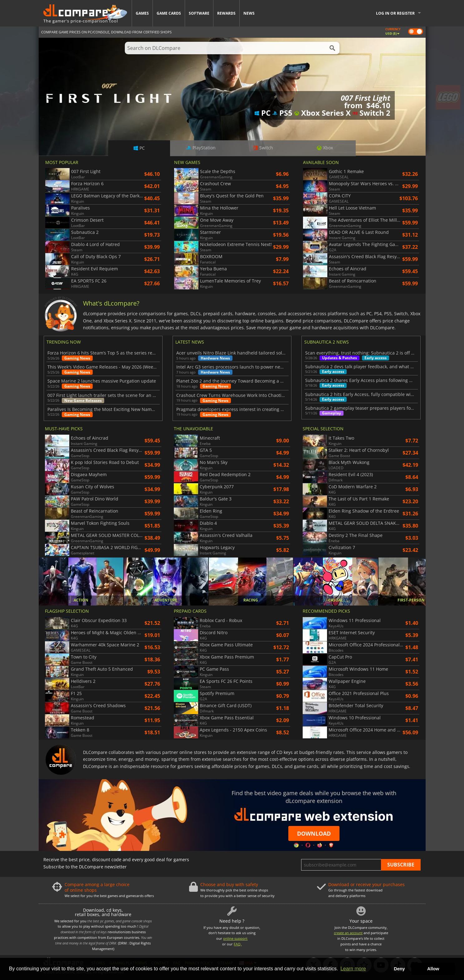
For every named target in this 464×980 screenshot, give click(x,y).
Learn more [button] (353, 969)
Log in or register (395, 13)
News (249, 13)
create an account (348, 933)
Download (314, 833)
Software (199, 13)
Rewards (226, 13)
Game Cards (169, 13)
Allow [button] (433, 969)
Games (142, 13)
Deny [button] (399, 969)
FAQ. (238, 944)
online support (235, 938)
